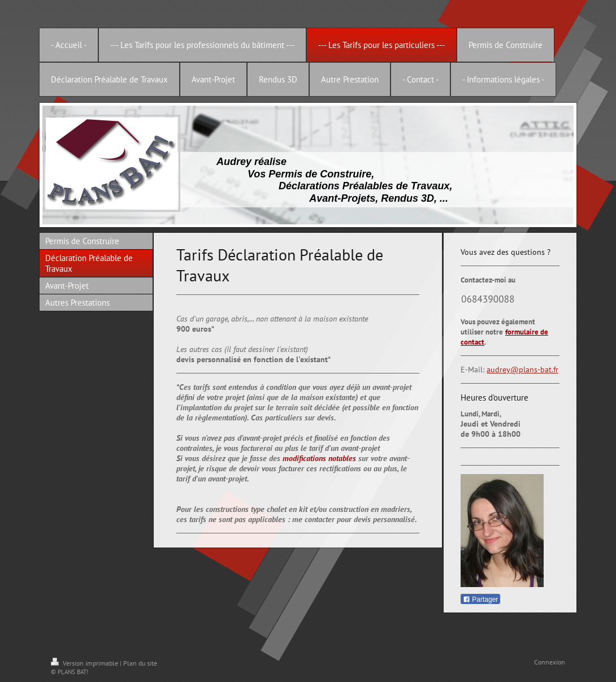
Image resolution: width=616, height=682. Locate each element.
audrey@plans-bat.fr (522, 370)
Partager (480, 600)
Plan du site (140, 663)
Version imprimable (85, 663)
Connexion (550, 662)
